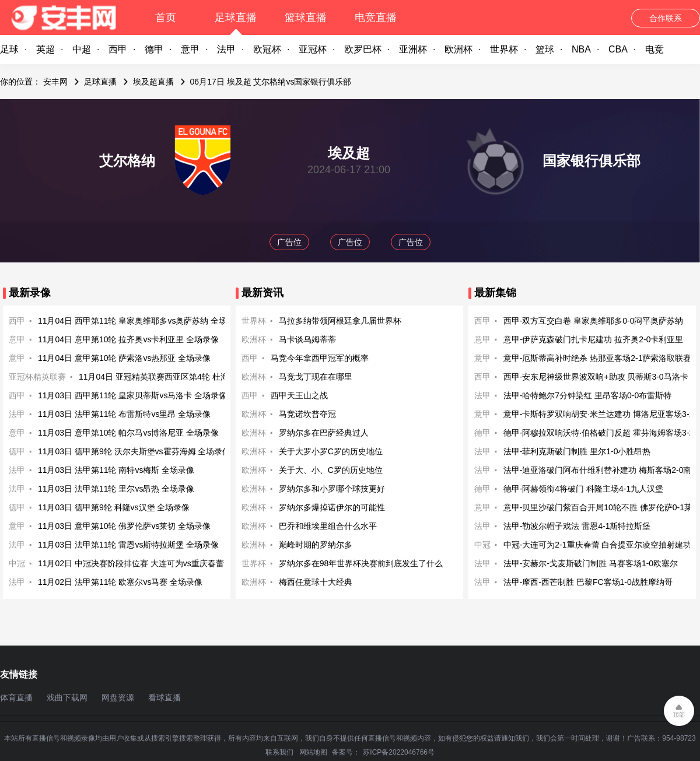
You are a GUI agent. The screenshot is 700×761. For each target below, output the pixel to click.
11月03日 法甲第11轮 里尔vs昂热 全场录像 (116, 489)
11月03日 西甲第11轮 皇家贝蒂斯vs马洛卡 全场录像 (132, 395)
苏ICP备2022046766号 (399, 752)
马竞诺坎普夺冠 (307, 414)
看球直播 (164, 697)
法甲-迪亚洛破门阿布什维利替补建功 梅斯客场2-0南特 (602, 470)
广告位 (289, 242)
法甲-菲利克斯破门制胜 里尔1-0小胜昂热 (577, 451)
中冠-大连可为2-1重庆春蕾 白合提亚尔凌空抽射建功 (598, 545)
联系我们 (279, 752)
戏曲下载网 (67, 697)
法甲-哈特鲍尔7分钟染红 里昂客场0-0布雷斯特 (588, 395)
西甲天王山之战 (299, 395)
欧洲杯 (459, 49)
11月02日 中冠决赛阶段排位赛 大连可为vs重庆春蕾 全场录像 (148, 563)
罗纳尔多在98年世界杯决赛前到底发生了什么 (361, 563)
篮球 (545, 49)
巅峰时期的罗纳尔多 (316, 545)
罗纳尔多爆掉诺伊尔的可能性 (332, 507)
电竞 (654, 49)
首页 (166, 17)
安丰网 (55, 82)
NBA (581, 49)
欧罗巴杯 (363, 49)
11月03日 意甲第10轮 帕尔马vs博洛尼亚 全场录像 (128, 433)
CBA (618, 49)
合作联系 (666, 18)
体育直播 (16, 697)
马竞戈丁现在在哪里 (316, 377)
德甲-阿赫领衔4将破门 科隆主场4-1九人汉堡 (584, 489)
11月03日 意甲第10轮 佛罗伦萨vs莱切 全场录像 (124, 526)
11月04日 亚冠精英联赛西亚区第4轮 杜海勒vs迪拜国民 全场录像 (196, 377)
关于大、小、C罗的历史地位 (331, 470)
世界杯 (504, 49)
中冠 (17, 563)
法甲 (226, 49)
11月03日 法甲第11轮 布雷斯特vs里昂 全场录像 (124, 414)
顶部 (679, 715)
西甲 (118, 49)
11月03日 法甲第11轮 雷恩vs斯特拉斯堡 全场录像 (128, 545)
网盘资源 (118, 697)
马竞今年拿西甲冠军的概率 (320, 358)
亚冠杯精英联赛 (37, 377)
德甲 (154, 49)
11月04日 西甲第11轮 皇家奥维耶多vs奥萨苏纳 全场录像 (141, 321)
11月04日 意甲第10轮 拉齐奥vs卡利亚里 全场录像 (128, 339)
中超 (82, 49)
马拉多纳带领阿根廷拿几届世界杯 (340, 321)
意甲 (190, 49)
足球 (9, 49)
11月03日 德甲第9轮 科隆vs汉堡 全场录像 (114, 507)
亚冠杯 (313, 49)
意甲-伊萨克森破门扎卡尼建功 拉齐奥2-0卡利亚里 (594, 339)
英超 (45, 49)
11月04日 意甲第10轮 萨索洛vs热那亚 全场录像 (124, 358)
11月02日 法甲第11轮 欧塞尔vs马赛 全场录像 (120, 582)
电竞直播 (376, 17)
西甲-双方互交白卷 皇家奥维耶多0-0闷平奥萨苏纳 (594, 321)
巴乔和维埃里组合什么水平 (328, 526)
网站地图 (313, 752)
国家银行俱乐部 (591, 161)
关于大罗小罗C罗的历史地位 (331, 451)
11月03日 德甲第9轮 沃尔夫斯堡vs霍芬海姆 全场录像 (134, 451)
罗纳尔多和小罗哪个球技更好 (332, 489)
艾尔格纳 (127, 161)
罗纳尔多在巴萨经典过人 (324, 433)
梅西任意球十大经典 (316, 582)
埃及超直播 (153, 82)
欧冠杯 (267, 49)
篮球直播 (306, 17)
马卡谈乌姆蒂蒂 (307, 339)
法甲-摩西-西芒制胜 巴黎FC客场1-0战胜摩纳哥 (588, 582)
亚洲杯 (413, 49)
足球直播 (236, 17)
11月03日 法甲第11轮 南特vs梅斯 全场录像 (116, 470)
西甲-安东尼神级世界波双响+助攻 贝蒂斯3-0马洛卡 (596, 377)
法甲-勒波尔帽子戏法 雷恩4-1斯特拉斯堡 (577, 526)
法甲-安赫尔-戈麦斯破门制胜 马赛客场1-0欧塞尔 (591, 563)
